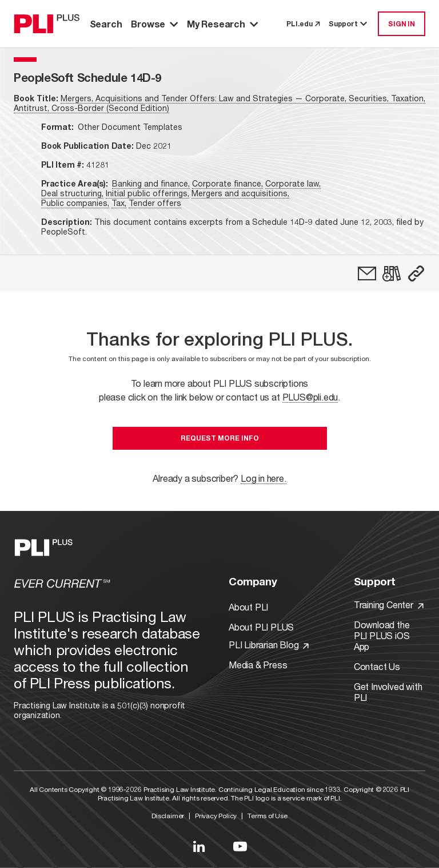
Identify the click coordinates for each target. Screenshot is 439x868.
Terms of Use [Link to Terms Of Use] (268, 816)
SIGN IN (402, 24)
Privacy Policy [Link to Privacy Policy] (216, 816)
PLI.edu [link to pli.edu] (303, 24)
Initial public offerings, (147, 193)
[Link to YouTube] (240, 846)
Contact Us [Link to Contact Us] (377, 666)
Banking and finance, (151, 183)
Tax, (119, 203)
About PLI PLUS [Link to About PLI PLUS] (261, 627)
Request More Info (220, 438)
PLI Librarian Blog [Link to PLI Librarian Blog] (269, 645)
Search (106, 24)
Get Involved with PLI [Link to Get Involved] (388, 692)
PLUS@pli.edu (310, 397)
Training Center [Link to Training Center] (389, 605)
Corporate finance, (228, 183)
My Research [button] (222, 24)
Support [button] (349, 24)
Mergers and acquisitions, (240, 193)
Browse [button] (154, 24)
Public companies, (75, 203)
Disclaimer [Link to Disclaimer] (168, 816)
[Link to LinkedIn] (199, 846)
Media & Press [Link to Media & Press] (258, 665)
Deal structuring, (72, 193)
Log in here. (264, 478)
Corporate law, (293, 183)
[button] (416, 274)
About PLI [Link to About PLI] (248, 607)
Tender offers (155, 203)
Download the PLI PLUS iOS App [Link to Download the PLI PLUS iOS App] (382, 635)
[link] (367, 274)
